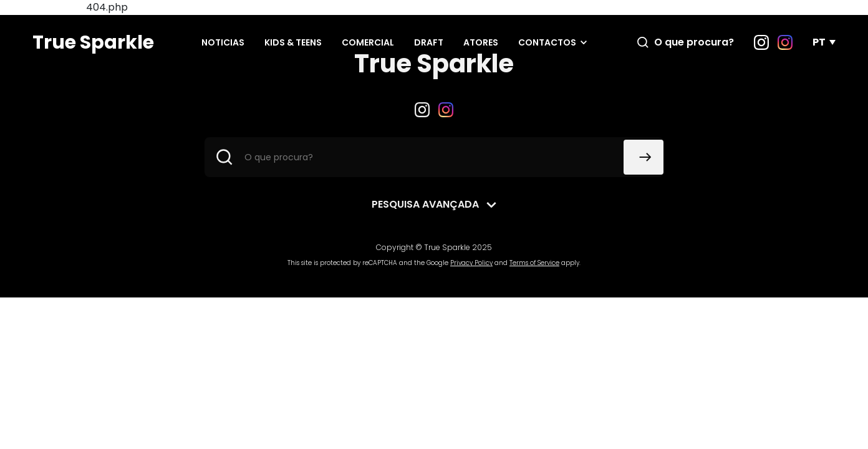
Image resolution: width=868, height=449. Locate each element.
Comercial (368, 42)
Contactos (547, 42)
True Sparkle (93, 42)
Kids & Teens (293, 42)
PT (819, 42)
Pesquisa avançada (425, 204)
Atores (481, 42)
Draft (429, 42)
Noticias (223, 42)
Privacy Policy (471, 263)
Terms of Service (534, 263)
